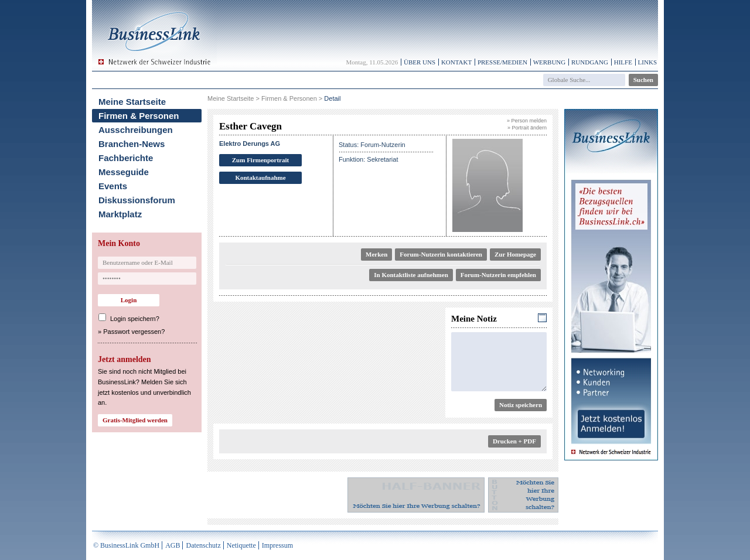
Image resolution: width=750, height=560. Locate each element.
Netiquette (241, 545)
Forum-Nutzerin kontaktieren (441, 254)
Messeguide (124, 172)
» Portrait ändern (527, 128)
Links (647, 62)
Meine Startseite (132, 102)
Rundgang (590, 62)
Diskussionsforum (137, 200)
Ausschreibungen (136, 130)
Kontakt (456, 62)
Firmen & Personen (139, 116)
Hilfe (623, 62)
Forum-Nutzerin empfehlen (498, 275)
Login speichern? (135, 319)
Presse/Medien (502, 62)
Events (113, 186)
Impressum (277, 545)
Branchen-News (132, 144)
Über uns (420, 62)
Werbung (550, 62)
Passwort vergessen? (134, 332)
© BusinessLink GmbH (126, 545)
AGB (173, 545)
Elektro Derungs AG (250, 144)
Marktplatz (120, 214)
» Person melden (527, 121)
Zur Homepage (515, 254)
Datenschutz (203, 545)
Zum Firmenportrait (260, 160)
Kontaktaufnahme (260, 177)
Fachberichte (126, 158)
